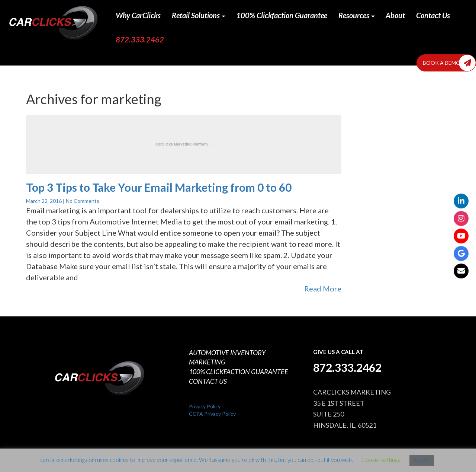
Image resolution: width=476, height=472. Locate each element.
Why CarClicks (138, 15)
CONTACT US (208, 381)
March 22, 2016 (44, 201)
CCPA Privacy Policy (212, 414)
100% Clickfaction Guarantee (282, 15)
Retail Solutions (199, 15)
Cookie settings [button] (381, 460)
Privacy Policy (205, 406)
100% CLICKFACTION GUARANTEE (239, 371)
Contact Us (433, 15)
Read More (323, 288)
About (395, 15)
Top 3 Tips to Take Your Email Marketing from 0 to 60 (159, 187)
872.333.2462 (140, 39)
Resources (357, 15)
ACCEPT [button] (422, 460)
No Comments (83, 201)
